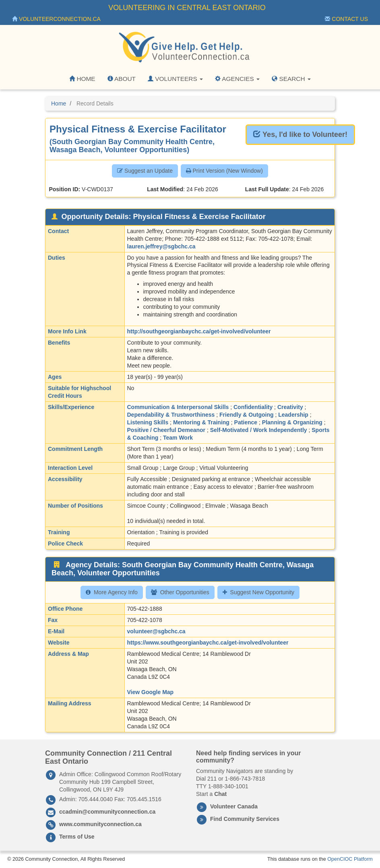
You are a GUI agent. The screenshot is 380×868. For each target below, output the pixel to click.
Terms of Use (77, 837)
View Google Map (151, 692)
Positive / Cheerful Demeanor (166, 430)
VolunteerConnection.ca (56, 19)
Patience (246, 422)
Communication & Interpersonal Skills (178, 407)
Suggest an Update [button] (145, 171)
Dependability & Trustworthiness (171, 415)
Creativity (290, 407)
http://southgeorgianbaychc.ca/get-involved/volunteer (199, 331)
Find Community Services (245, 819)
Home (82, 79)
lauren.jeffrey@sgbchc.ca (161, 246)
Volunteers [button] (175, 79)
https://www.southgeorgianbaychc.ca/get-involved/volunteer (208, 643)
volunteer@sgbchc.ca (156, 631)
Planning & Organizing (292, 422)
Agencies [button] (237, 79)
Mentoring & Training (201, 422)
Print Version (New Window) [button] (224, 171)
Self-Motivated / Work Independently (259, 430)
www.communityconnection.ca (100, 824)
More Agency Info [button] (112, 592)
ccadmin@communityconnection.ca (107, 812)
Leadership (293, 415)
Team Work (178, 438)
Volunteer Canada (234, 806)
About (122, 79)
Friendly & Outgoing (247, 415)
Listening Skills (148, 422)
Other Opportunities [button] (180, 592)
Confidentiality (253, 407)
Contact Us (346, 19)
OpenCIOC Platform (350, 859)
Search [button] (291, 79)
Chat (220, 794)
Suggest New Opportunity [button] (259, 592)
